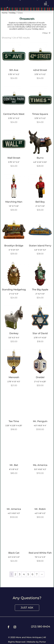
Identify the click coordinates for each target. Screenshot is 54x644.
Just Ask (27, 608)
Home (4, 13)
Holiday (12, 13)
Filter (45, 33)
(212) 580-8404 (41, 627)
